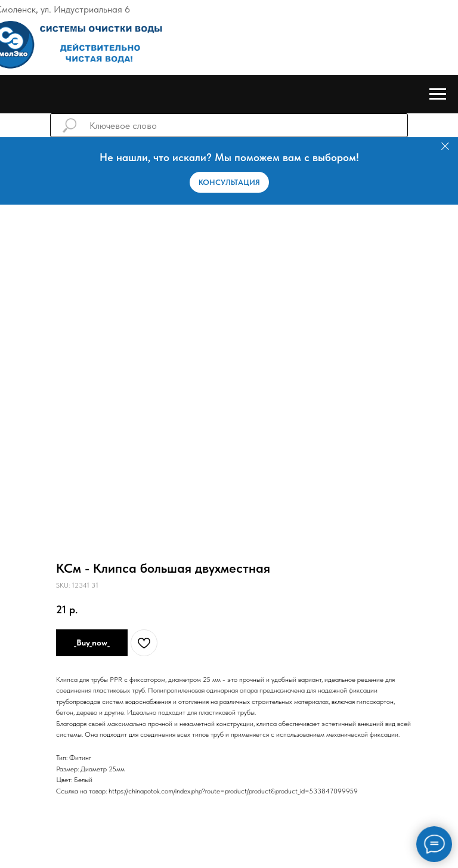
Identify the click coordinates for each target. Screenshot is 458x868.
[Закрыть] (445, 146)
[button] (229, 182)
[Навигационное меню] (438, 94)
